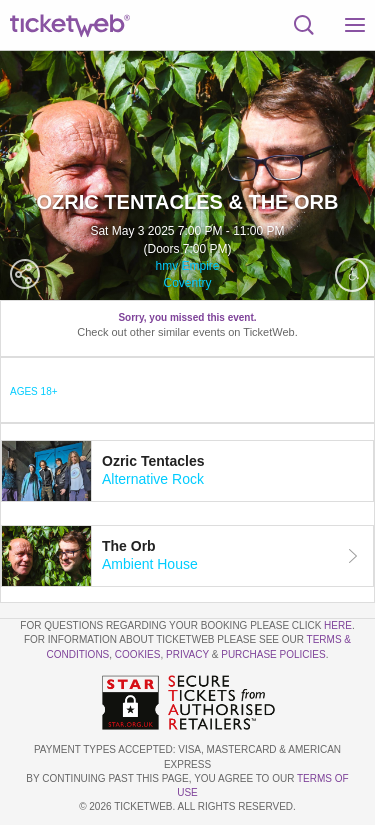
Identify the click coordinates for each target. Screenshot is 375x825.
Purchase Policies (273, 654)
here (338, 625)
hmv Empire (187, 266)
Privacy (187, 654)
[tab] (187, 471)
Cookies (138, 654)
